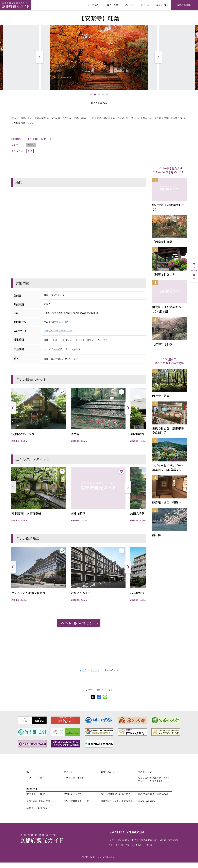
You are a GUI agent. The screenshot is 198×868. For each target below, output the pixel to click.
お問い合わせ (108, 772)
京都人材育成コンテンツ (76, 801)
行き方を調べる (99, 103)
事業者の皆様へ (185, 5)
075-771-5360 (61, 322)
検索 (194, 277)
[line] (105, 697)
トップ (83, 670)
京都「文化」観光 (36, 794)
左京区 (31, 145)
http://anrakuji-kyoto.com (58, 330)
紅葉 (30, 151)
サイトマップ (145, 772)
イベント (129, 5)
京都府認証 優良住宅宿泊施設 (153, 794)
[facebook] (99, 697)
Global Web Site (147, 801)
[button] (158, 57)
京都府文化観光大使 (37, 808)
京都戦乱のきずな (73, 794)
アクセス (145, 5)
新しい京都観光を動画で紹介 (116, 794)
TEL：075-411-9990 (120, 845)
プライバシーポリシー (75, 778)
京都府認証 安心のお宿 (38, 801)
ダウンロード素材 (36, 778)
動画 (29, 772)
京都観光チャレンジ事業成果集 (117, 801)
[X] (93, 697)
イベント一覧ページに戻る (76, 623)
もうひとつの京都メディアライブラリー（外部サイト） (154, 779)
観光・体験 (113, 5)
